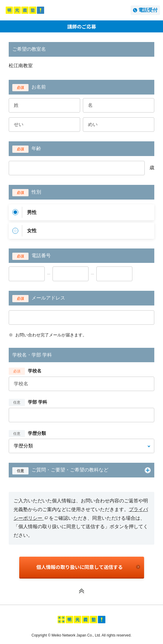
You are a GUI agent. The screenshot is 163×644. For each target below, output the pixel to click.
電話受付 (148, 10)
